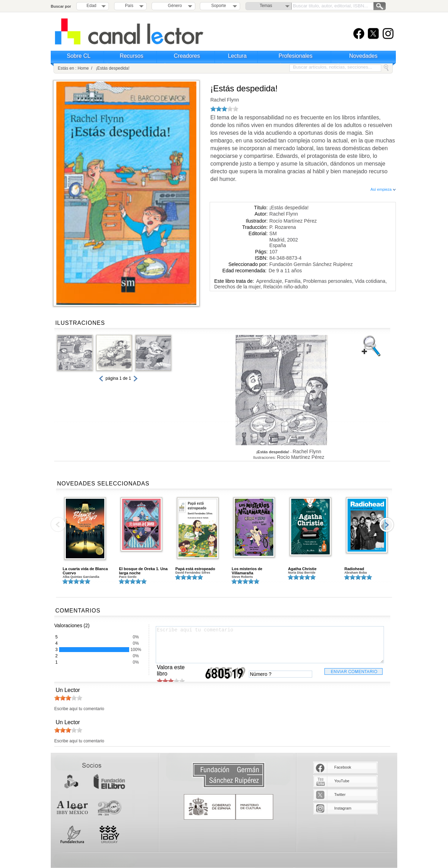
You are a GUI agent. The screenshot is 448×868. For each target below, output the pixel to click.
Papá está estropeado (195, 569)
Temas (266, 6)
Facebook (343, 767)
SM (273, 233)
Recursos (132, 56)
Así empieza (383, 189)
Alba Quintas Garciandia (81, 577)
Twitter (340, 794)
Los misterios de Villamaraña (247, 571)
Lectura (237, 56)
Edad (91, 6)
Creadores (187, 56)
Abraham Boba (356, 573)
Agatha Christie (302, 569)
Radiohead (354, 569)
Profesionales (296, 56)
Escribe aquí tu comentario (270, 645)
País (129, 6)
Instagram (343, 808)
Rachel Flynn (225, 100)
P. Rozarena (283, 227)
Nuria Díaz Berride (302, 573)
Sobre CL (79, 56)
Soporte (219, 6)
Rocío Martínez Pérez (293, 221)
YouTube (342, 781)
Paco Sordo (128, 577)
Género (174, 6)
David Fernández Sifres (193, 573)
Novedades (363, 56)
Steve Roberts (242, 577)
